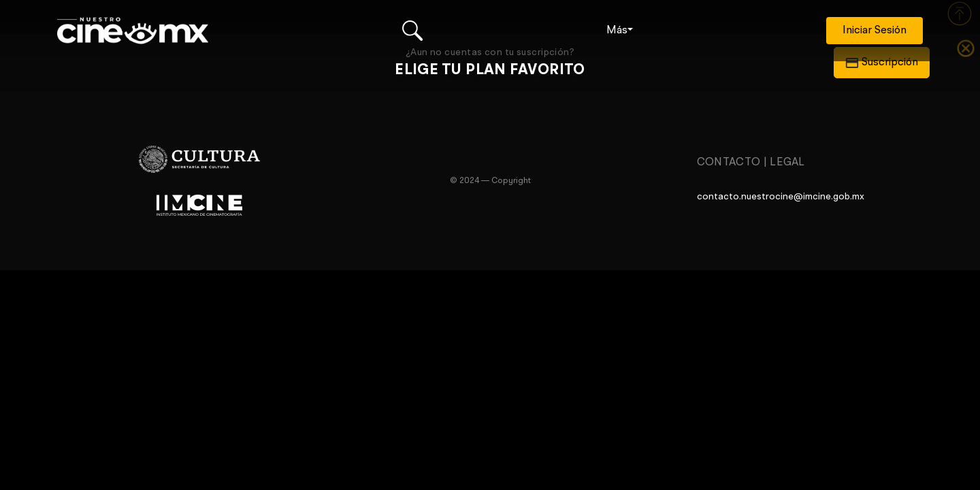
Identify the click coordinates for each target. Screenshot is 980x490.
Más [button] (617, 31)
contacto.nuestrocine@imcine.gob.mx (781, 197)
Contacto (729, 163)
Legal (787, 163)
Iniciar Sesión (875, 31)
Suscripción (882, 63)
